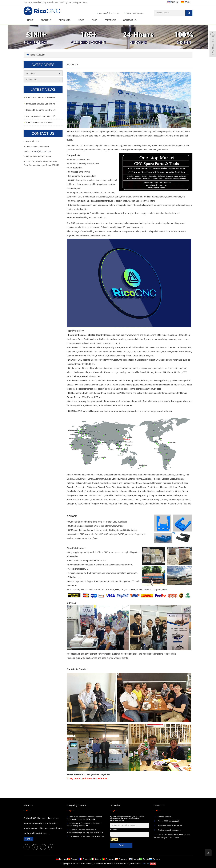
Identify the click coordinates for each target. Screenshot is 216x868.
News (81, 20)
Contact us (130, 20)
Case (94, 20)
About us (46, 20)
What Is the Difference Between (40, 98)
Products (65, 20)
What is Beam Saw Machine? (39, 122)
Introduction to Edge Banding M (40, 104)
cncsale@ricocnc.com (109, 13)
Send (121, 845)
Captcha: (114, 830)
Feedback (110, 20)
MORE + (28, 839)
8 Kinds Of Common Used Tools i (41, 110)
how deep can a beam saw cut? (40, 116)
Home (30, 20)
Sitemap (146, 864)
